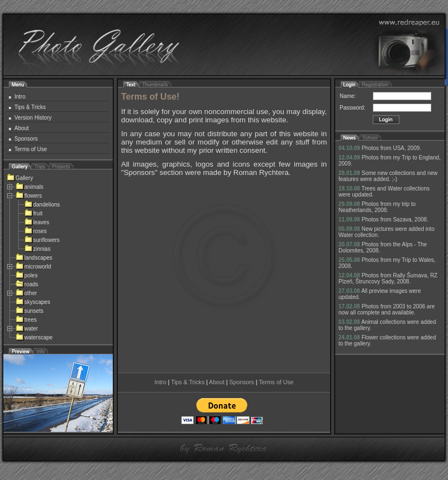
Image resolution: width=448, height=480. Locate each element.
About (22, 128)
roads (27, 284)
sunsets (29, 311)
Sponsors (26, 139)
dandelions (42, 205)
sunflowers (42, 240)
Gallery (20, 178)
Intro (20, 97)
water (27, 329)
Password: (353, 108)
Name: (348, 96)
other (26, 293)
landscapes (34, 258)
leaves (37, 222)
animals (29, 187)
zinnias (37, 249)
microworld (33, 267)
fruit (33, 213)
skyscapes (33, 302)
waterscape (34, 337)
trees (26, 320)
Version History (33, 118)
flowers (29, 196)
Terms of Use (31, 149)
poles (27, 275)
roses (35, 231)
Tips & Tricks (30, 107)
